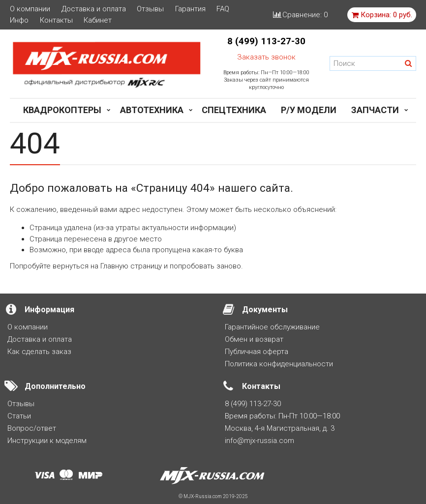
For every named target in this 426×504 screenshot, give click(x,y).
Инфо (19, 20)
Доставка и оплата (94, 9)
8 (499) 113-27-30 (266, 41)
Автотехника (152, 110)
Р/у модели (309, 110)
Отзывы (150, 9)
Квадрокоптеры (62, 110)
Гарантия (190, 9)
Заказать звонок (266, 57)
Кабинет (98, 20)
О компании (30, 9)
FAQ (223, 9)
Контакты (56, 20)
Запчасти (375, 110)
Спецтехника (234, 110)
